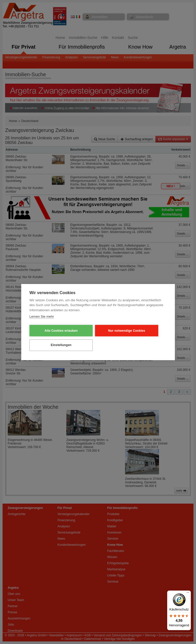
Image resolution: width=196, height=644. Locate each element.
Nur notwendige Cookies (107, 331)
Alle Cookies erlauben (54, 331)
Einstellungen (54, 345)
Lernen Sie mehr (42, 317)
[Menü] (188, 594)
